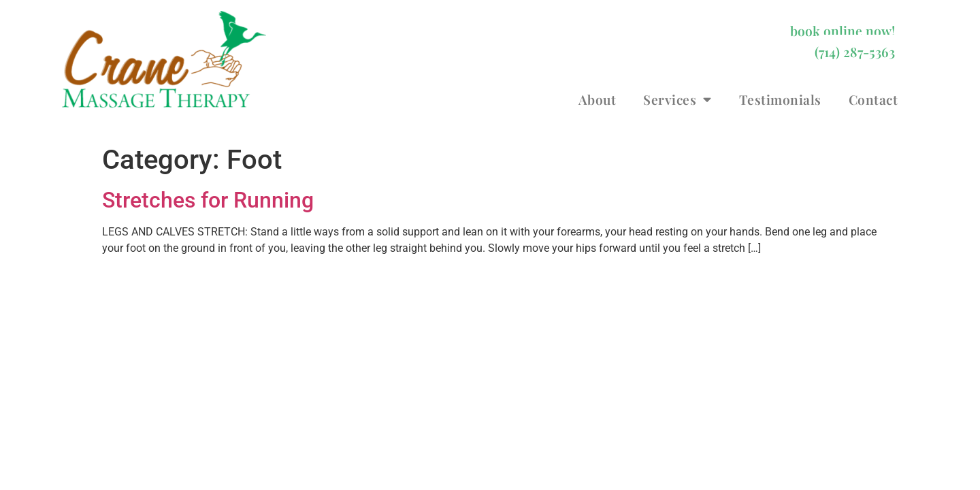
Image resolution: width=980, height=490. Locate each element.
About (598, 99)
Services (677, 99)
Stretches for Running (208, 200)
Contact (873, 99)
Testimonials (780, 99)
